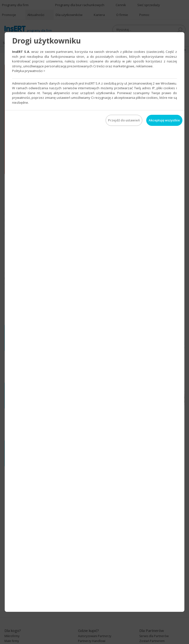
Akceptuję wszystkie (164, 120)
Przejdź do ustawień (124, 120)
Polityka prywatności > (29, 71)
